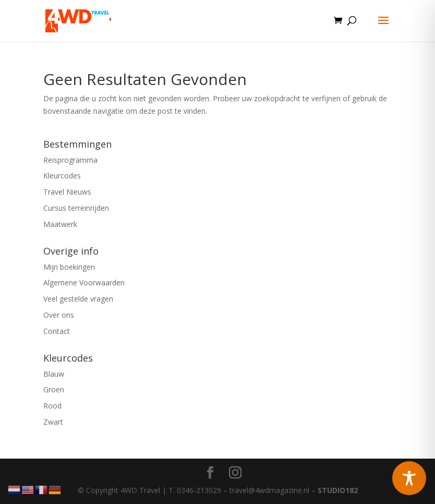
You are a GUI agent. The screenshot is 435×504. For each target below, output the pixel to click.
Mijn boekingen (69, 267)
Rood (52, 406)
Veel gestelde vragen (78, 299)
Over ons (59, 315)
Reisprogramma (70, 160)
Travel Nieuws (67, 192)
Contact (57, 331)
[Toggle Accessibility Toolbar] (409, 478)
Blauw (54, 374)
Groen (54, 389)
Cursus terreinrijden (76, 208)
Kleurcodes (62, 176)
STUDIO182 (338, 490)
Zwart (53, 422)
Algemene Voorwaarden (84, 283)
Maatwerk (60, 224)
